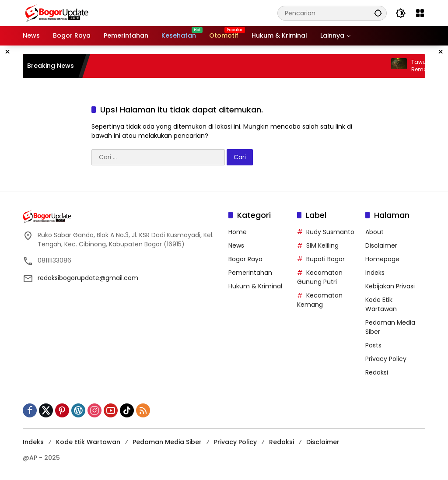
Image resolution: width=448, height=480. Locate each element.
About (374, 232)
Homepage (382, 259)
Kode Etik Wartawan (381, 304)
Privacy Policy (386, 359)
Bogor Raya (245, 259)
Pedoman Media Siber (167, 442)
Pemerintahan (250, 273)
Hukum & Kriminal (255, 286)
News (236, 245)
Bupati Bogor (325, 259)
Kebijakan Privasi (390, 286)
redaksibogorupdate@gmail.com (88, 278)
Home (238, 232)
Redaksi (377, 372)
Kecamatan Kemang (320, 300)
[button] (378, 13)
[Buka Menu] (420, 13)
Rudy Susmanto (330, 232)
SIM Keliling (322, 245)
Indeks (375, 273)
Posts (373, 345)
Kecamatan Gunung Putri (320, 277)
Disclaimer (381, 245)
